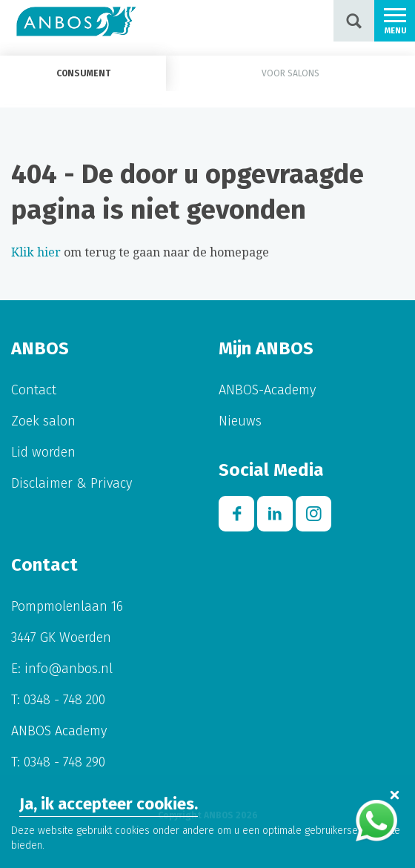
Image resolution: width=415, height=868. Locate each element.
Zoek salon (43, 421)
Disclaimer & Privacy (72, 483)
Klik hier (36, 252)
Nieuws (240, 421)
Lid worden (43, 452)
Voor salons (290, 73)
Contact (34, 390)
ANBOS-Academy (267, 390)
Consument (83, 73)
